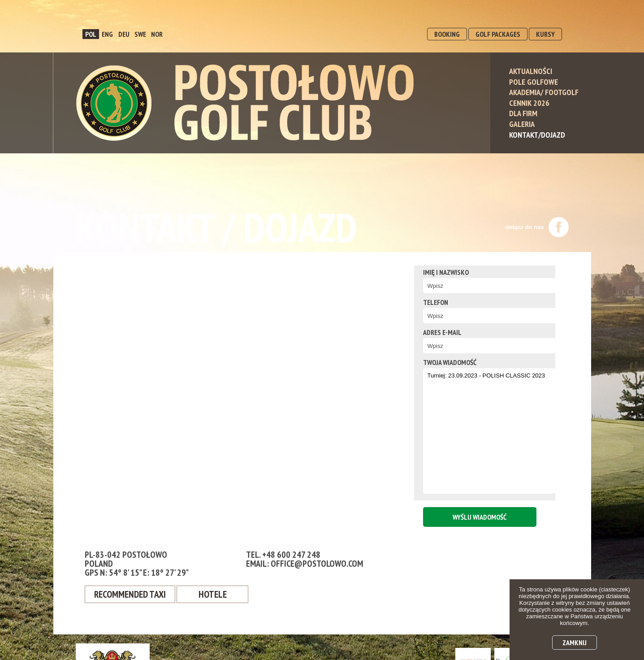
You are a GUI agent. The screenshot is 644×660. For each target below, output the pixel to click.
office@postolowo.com (317, 564)
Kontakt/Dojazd (537, 135)
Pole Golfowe (534, 82)
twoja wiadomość (439, 362)
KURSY (545, 34)
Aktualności (531, 71)
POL (91, 34)
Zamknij (575, 643)
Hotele (216, 595)
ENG (107, 34)
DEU (124, 34)
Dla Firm (523, 113)
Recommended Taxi (132, 595)
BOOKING (447, 34)
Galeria (522, 124)
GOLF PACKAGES (498, 34)
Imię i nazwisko (435, 272)
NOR (157, 34)
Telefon (424, 302)
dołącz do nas (537, 227)
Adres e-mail (431, 332)
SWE (140, 34)
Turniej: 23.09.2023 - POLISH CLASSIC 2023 (479, 431)
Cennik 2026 (529, 103)
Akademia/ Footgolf (544, 92)
